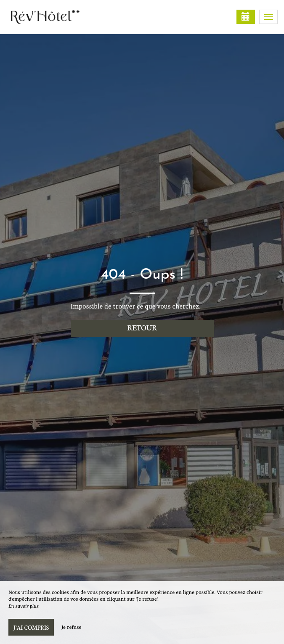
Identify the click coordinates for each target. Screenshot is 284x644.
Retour (142, 327)
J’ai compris (31, 627)
